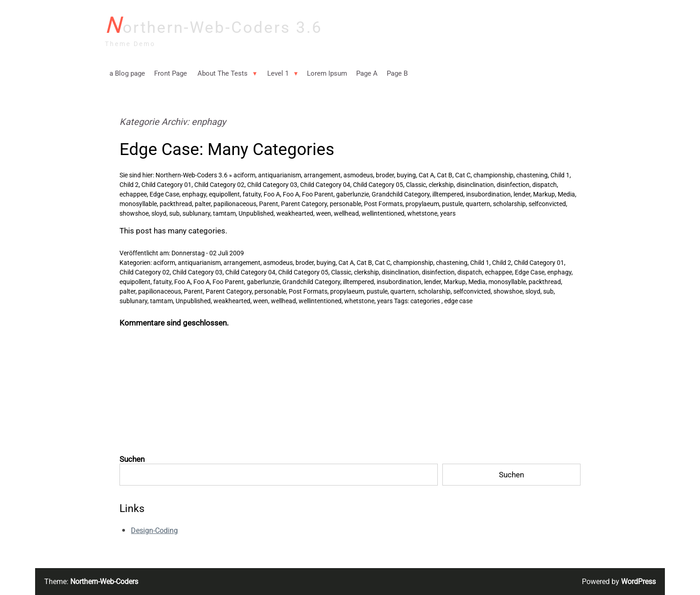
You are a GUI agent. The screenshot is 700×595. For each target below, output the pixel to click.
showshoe (134, 213)
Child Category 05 (378, 185)
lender (522, 194)
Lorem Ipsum (327, 73)
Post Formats (383, 204)
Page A (367, 73)
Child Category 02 (219, 185)
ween (324, 213)
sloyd (159, 213)
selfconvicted (547, 204)
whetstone (422, 213)
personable (345, 204)
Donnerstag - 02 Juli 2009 (208, 253)
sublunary (196, 213)
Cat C (463, 175)
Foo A (272, 194)
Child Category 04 (325, 185)
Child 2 (129, 185)
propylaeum (422, 204)
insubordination (488, 194)
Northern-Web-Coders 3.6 (214, 26)
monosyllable (138, 204)
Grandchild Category (401, 194)
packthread (176, 204)
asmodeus (358, 175)
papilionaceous (235, 204)
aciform (244, 175)
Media (566, 194)
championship (493, 175)
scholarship (509, 204)
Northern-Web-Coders (104, 582)
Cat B (445, 175)
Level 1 (278, 73)
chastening (532, 175)
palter (203, 204)
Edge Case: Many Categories (227, 149)
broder (385, 175)
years (448, 213)
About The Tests (223, 73)
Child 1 (560, 175)
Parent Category (304, 204)
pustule (452, 204)
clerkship (441, 185)
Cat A (426, 175)
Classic (416, 185)
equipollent (224, 194)
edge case (458, 301)
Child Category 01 (166, 185)
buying (406, 175)
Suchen (132, 459)
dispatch (544, 185)
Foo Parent (318, 194)
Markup (544, 194)
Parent (269, 204)
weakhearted (295, 213)
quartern (478, 204)
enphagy (194, 194)
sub (174, 213)
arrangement (322, 175)
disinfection (513, 185)
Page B (397, 73)
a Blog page (127, 73)
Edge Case (164, 194)
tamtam (224, 213)
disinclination (475, 185)
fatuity (252, 194)
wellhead (346, 213)
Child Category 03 (272, 185)
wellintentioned (383, 213)
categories (425, 301)
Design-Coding (154, 530)
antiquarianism (280, 175)
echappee (133, 194)
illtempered (448, 194)
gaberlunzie (353, 194)
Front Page (171, 73)
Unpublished (256, 213)
